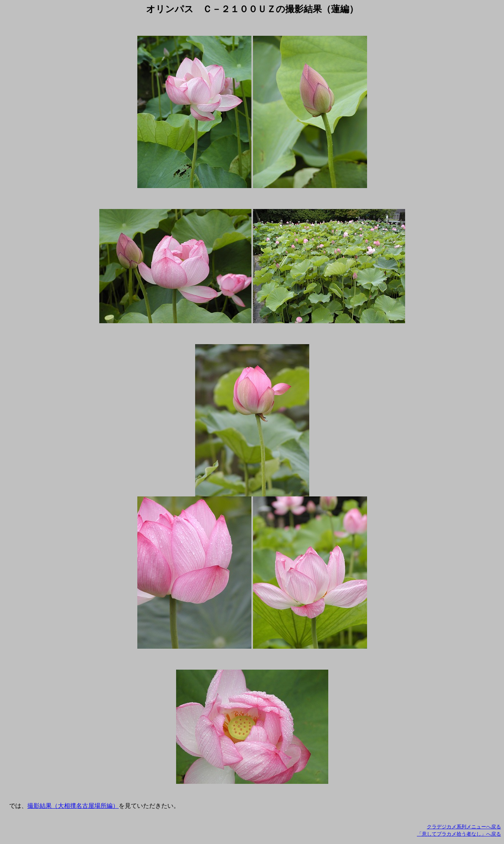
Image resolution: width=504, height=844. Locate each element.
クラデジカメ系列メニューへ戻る (464, 827)
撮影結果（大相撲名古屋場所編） (73, 806)
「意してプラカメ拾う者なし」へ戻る (459, 834)
